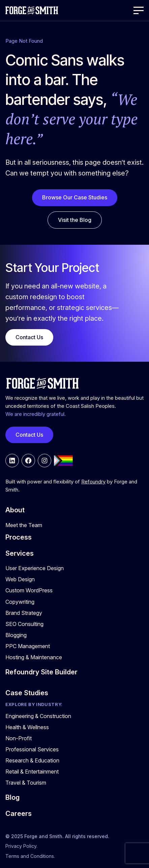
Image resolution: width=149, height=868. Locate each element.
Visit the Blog (75, 220)
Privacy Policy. (21, 846)
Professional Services (32, 749)
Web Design (20, 579)
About (15, 510)
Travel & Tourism (26, 783)
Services (20, 553)
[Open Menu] (139, 10)
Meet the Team (24, 525)
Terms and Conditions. (30, 856)
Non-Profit (19, 738)
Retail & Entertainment (32, 772)
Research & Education (32, 760)
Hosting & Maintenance (34, 657)
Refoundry (93, 482)
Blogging (16, 635)
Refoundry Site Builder (41, 672)
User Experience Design (35, 568)
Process (19, 537)
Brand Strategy (24, 613)
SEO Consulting (24, 624)
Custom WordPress (29, 590)
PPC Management (28, 646)
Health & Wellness (27, 727)
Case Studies (27, 693)
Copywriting (20, 602)
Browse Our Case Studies (75, 197)
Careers (19, 814)
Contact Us (29, 337)
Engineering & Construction (38, 716)
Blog (12, 797)
